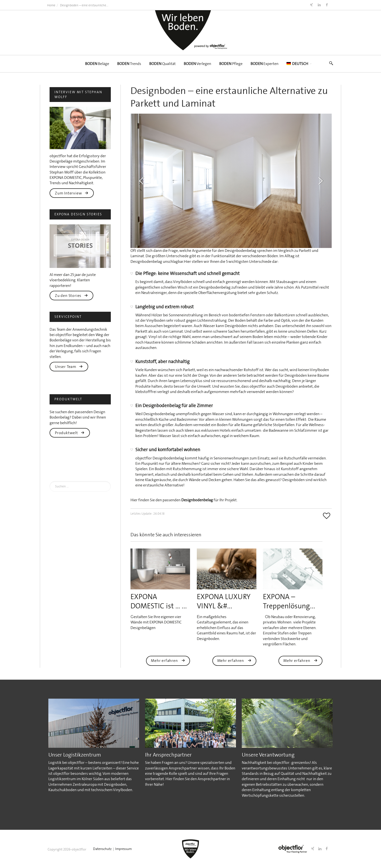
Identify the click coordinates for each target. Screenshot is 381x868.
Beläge (97, 64)
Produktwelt (70, 433)
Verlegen (197, 64)
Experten (264, 64)
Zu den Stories (71, 296)
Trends (129, 64)
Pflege (231, 64)
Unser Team (69, 367)
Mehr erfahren (168, 661)
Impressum (123, 849)
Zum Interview (72, 193)
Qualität (162, 64)
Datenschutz (102, 849)
